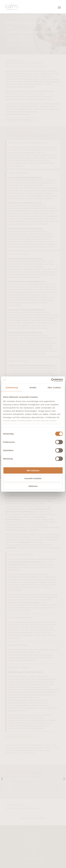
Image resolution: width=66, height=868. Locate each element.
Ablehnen (33, 486)
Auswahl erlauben (33, 478)
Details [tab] (33, 387)
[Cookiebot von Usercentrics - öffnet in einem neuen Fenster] (51, 380)
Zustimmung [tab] (12, 387)
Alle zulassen (33, 470)
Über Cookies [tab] (54, 387)
